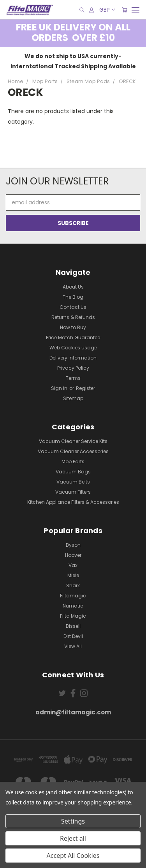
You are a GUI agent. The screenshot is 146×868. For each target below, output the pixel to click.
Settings (73, 821)
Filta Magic (73, 616)
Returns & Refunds (73, 317)
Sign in (60, 388)
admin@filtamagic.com (73, 712)
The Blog (73, 297)
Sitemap (73, 398)
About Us (73, 287)
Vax (73, 565)
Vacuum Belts (73, 482)
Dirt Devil (73, 636)
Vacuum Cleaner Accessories (73, 451)
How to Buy (73, 327)
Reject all (73, 838)
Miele (73, 575)
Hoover (73, 555)
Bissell (73, 626)
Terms (73, 378)
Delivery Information (73, 358)
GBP (107, 10)
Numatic (73, 606)
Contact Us (73, 307)
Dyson (73, 545)
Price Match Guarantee (73, 337)
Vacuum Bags (73, 472)
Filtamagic (73, 596)
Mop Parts (73, 461)
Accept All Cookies (73, 856)
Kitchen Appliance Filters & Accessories (73, 502)
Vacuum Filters (73, 492)
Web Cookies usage (73, 348)
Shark (73, 585)
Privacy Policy (73, 368)
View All (73, 646)
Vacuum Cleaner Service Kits (73, 441)
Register (85, 388)
